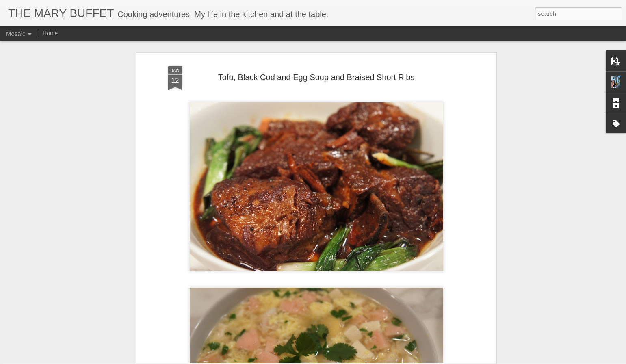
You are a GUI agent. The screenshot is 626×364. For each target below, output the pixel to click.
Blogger (339, 360)
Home (50, 33)
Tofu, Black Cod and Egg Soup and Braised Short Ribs (316, 50)
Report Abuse (362, 360)
